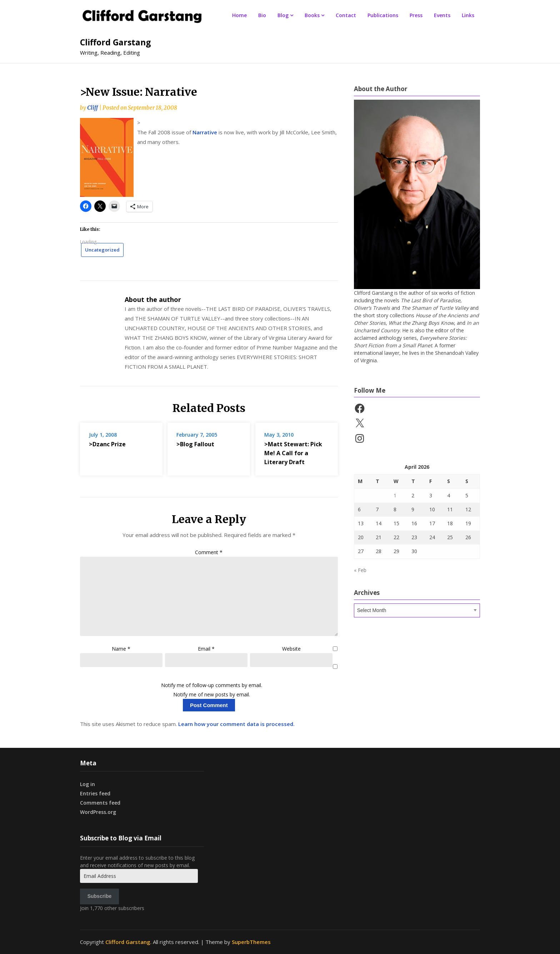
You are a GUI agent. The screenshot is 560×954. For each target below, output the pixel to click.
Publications (383, 15)
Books (312, 15)
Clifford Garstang (116, 42)
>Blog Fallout (195, 444)
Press (416, 15)
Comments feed (100, 803)
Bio (262, 15)
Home (239, 15)
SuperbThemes (251, 942)
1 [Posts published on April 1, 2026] (395, 495)
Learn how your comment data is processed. (236, 724)
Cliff (92, 108)
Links (468, 15)
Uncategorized (102, 250)
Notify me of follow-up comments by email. (212, 685)
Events (442, 15)
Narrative (205, 132)
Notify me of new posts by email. (212, 694)
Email (206, 649)
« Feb (360, 570)
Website (291, 649)
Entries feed (95, 793)
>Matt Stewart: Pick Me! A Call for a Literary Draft (293, 453)
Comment (209, 552)
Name (121, 649)
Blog (283, 15)
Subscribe (100, 896)
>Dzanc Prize (107, 444)
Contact (346, 15)
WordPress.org (98, 812)
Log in (87, 784)
